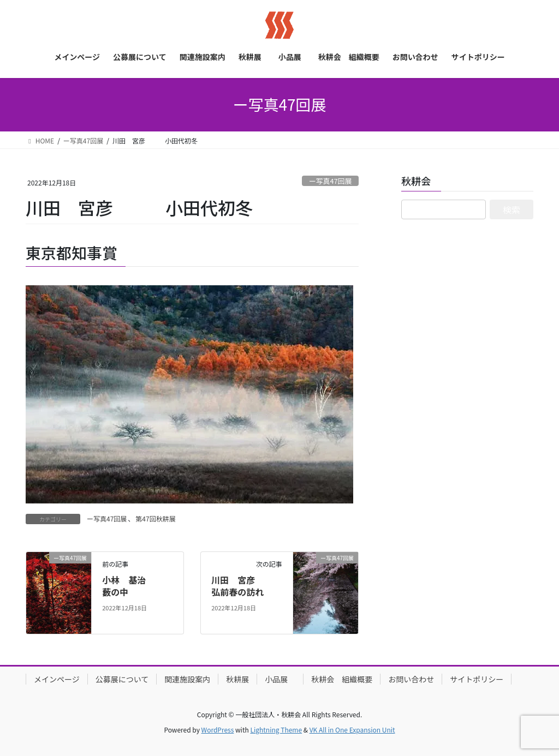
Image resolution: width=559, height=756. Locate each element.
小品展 (280, 679)
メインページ (57, 679)
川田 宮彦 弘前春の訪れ (246, 586)
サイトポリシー (477, 679)
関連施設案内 (187, 679)
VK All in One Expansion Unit (352, 730)
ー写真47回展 (330, 181)
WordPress (218, 730)
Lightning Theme (276, 730)
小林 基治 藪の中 (137, 586)
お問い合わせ (411, 679)
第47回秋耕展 (155, 518)
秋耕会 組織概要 (342, 679)
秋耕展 (237, 679)
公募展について (122, 679)
